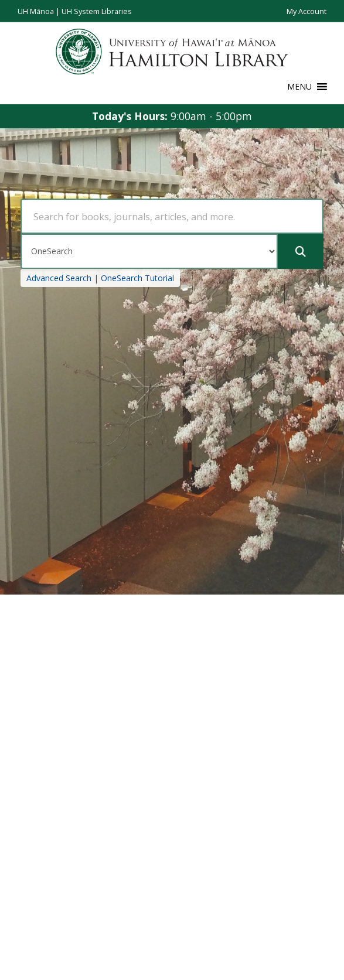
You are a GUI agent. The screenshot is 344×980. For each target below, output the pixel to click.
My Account (306, 11)
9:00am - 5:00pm (211, 116)
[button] (299, 87)
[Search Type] (149, 251)
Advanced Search (59, 278)
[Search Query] (172, 216)
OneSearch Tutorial (137, 278)
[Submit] (301, 251)
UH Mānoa (36, 11)
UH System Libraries (97, 11)
